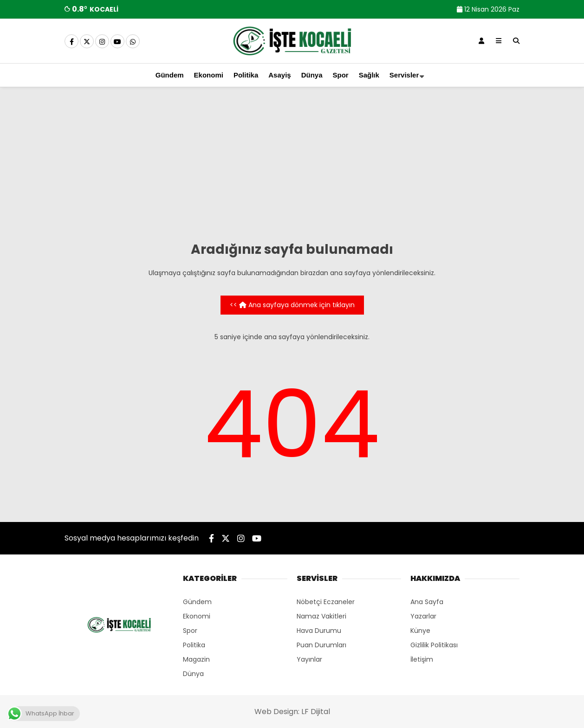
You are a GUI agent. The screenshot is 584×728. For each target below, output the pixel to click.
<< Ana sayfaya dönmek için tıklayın (292, 305)
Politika (246, 75)
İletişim (422, 659)
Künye (420, 631)
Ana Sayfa (427, 602)
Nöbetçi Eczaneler (326, 602)
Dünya (312, 75)
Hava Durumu (319, 631)
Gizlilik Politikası (434, 645)
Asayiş (279, 75)
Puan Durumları (321, 645)
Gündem (170, 75)
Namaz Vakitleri (321, 616)
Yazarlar (423, 616)
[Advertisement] (292, 166)
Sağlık (369, 75)
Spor (341, 75)
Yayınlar (309, 659)
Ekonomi (209, 75)
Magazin (196, 659)
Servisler (404, 75)
